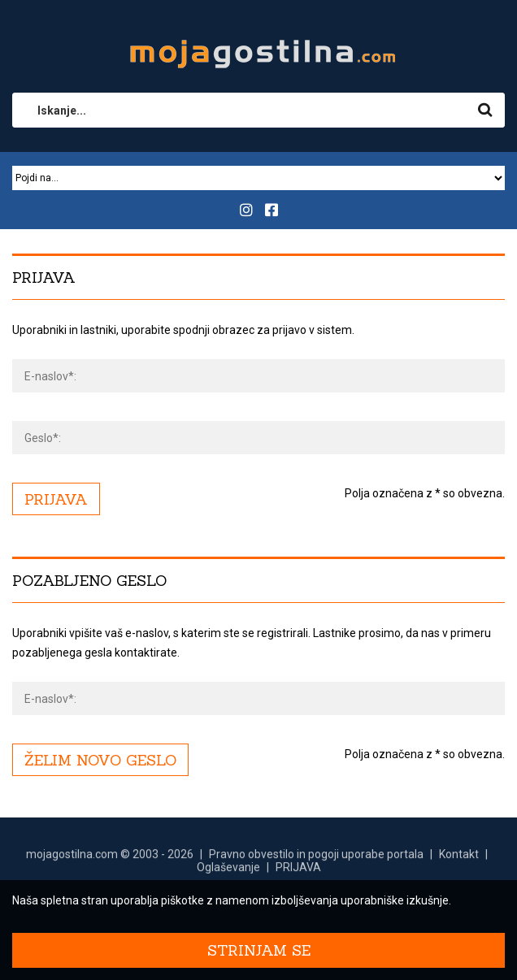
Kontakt (459, 861)
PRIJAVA (298, 874)
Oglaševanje (228, 874)
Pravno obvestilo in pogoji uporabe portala (316, 861)
